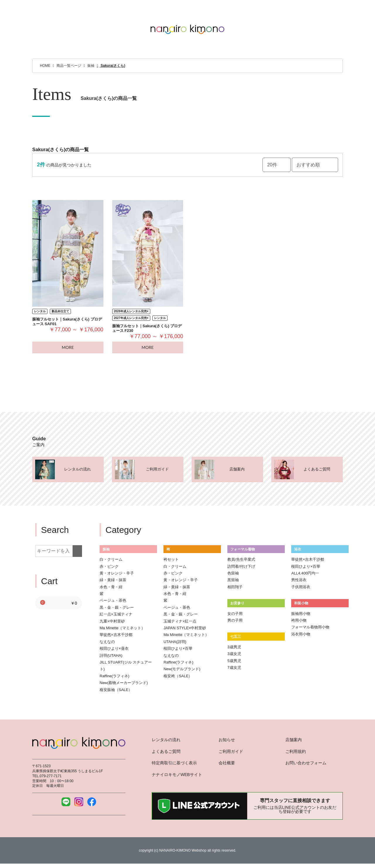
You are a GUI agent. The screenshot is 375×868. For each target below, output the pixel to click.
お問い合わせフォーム (306, 763)
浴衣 (298, 549)
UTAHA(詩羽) (175, 642)
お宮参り (237, 603)
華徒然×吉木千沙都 (116, 635)
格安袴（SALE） (178, 676)
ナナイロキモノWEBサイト (177, 775)
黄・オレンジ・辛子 (117, 573)
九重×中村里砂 (112, 621)
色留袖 (233, 573)
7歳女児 (234, 667)
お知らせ (227, 740)
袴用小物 (299, 620)
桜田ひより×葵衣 (114, 648)
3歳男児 (234, 647)
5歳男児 (234, 661)
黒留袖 (233, 580)
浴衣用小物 (301, 634)
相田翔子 (235, 587)
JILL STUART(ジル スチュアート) (126, 666)
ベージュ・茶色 (113, 600)
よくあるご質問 (166, 751)
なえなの (107, 642)
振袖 (106, 549)
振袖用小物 (301, 614)
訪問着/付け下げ (241, 566)
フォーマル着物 (243, 549)
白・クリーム (111, 559)
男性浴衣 (299, 580)
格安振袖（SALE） (116, 690)
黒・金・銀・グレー (117, 607)
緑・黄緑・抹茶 (113, 580)
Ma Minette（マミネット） (122, 628)
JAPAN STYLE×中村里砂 (185, 628)
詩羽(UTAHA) (111, 655)
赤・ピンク (109, 566)
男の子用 (235, 620)
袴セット (171, 559)
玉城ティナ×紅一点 (180, 621)
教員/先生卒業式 (241, 559)
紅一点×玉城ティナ (116, 614)
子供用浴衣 (301, 587)
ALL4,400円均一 (305, 573)
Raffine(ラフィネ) (115, 676)
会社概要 (227, 763)
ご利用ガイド (231, 751)
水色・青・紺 (111, 587)
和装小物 (301, 603)
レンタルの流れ (166, 740)
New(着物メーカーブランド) (124, 683)
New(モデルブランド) (182, 669)
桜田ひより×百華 (178, 648)
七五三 (236, 636)
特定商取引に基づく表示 (174, 763)
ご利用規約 (296, 751)
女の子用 (235, 614)
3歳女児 (234, 654)
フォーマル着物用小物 (310, 627)
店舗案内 (294, 740)
